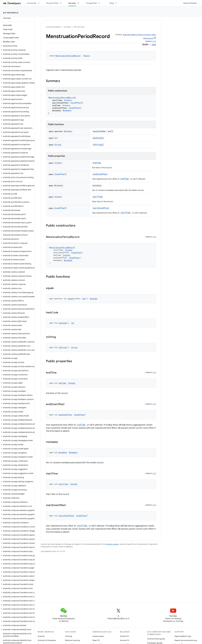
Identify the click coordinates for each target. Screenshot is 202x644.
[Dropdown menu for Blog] (117, 3)
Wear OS (96, 640)
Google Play (91, 3)
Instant (68, 100)
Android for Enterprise (47, 640)
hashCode (97, 138)
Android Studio (190, 3)
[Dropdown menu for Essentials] (40, 3)
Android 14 (124, 640)
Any (109, 131)
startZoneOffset (101, 208)
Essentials (32, 3)
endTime (97, 163)
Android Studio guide (156, 639)
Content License (112, 544)
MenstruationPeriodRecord (68, 56)
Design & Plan (52, 3)
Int (56, 138)
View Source (148, 38)
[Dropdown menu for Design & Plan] (62, 3)
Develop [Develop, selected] (72, 3)
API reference (11, 13)
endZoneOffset (100, 174)
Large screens (98, 636)
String (58, 145)
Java (154, 45)
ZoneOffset (76, 103)
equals (96, 131)
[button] (17, 46)
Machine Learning (73, 640)
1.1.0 (154, 41)
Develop (67, 27)
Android (41, 636)
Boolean (68, 131)
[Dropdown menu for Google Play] (100, 3)
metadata (97, 186)
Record (87, 56)
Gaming (69, 636)
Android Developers (53, 27)
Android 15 (124, 636)
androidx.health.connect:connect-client (139, 35)
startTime (98, 197)
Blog (112, 3)
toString (97, 145)
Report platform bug (183, 636)
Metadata (67, 111)
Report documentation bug (186, 640)
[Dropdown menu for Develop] (79, 3)
